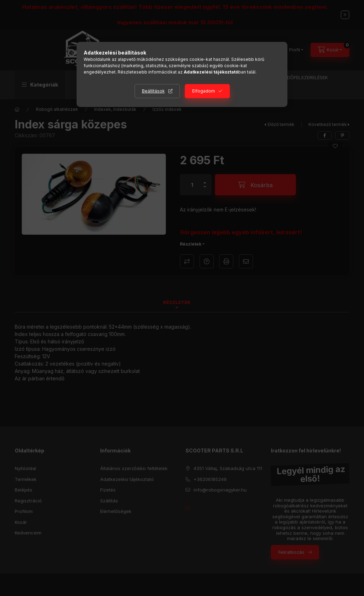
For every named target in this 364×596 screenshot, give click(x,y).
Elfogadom (204, 91)
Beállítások (153, 91)
